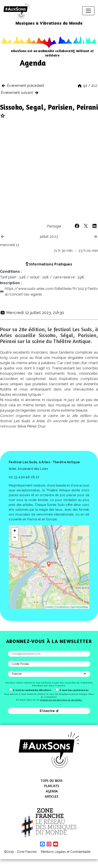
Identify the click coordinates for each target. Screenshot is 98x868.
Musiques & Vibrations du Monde (49, 23)
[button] (77, 226)
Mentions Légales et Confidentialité (66, 852)
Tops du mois (52, 781)
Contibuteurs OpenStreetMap (72, 607)
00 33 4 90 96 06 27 (24, 477)
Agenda (52, 791)
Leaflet (49, 607)
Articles (52, 796)
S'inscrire (49, 711)
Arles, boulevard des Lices (28, 469)
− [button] (15, 538)
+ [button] (15, 531)
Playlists (52, 786)
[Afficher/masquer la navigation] (88, 11)
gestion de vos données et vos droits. (61, 700)
